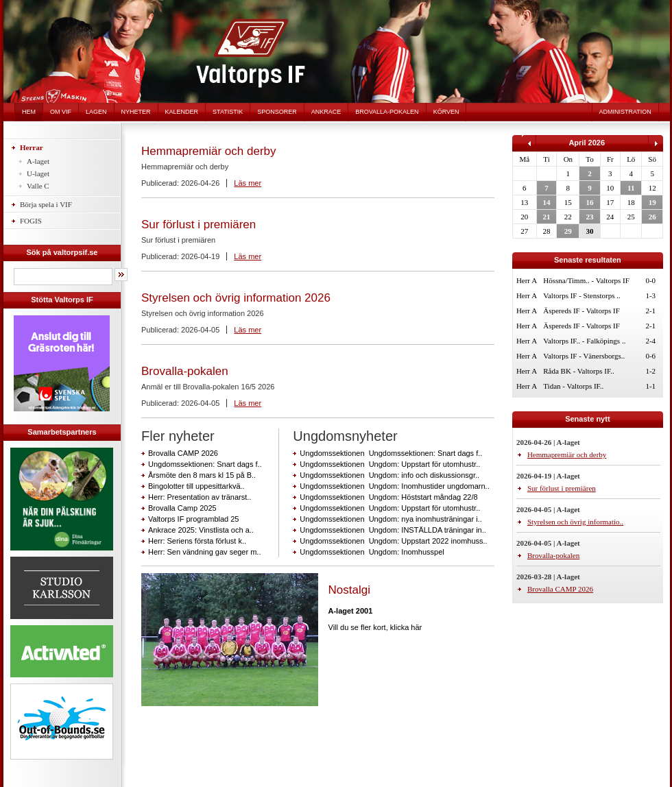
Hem (29, 112)
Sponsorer (277, 112)
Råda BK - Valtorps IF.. (578, 371)
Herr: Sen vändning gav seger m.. (204, 552)
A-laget (38, 161)
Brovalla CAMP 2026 (183, 453)
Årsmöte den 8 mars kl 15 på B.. (202, 475)
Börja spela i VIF (46, 204)
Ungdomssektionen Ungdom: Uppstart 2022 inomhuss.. (393, 541)
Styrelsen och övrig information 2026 (236, 298)
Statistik (228, 112)
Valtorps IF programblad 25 (193, 519)
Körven (446, 112)
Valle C (38, 186)
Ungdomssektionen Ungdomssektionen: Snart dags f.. (391, 453)
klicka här (406, 627)
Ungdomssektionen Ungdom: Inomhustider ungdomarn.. (394, 486)
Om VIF (61, 112)
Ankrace (326, 112)
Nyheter (136, 112)
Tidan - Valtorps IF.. (573, 386)
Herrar (32, 147)
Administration (625, 112)
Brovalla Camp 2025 (182, 508)
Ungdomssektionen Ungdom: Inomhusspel (372, 552)
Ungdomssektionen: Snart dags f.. (205, 464)
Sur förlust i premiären (199, 225)
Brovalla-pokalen (387, 112)
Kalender (182, 112)
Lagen (96, 112)
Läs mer (248, 183)
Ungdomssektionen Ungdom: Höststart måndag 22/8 (388, 497)
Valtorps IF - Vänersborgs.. (584, 356)
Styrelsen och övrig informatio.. (575, 522)
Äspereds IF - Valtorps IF (581, 311)
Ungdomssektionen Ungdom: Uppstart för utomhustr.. (390, 464)
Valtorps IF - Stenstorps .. (581, 295)
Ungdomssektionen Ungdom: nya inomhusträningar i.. (391, 519)
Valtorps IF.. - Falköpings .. (584, 341)
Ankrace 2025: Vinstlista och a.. (201, 530)
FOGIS (31, 221)
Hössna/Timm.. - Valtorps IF (586, 280)
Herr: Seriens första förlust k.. (197, 541)
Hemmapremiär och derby (209, 151)
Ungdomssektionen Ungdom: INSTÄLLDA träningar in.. (393, 530)
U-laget (38, 173)
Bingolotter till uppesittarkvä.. (196, 486)
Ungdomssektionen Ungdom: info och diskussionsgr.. (389, 475)
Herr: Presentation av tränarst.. (200, 497)
